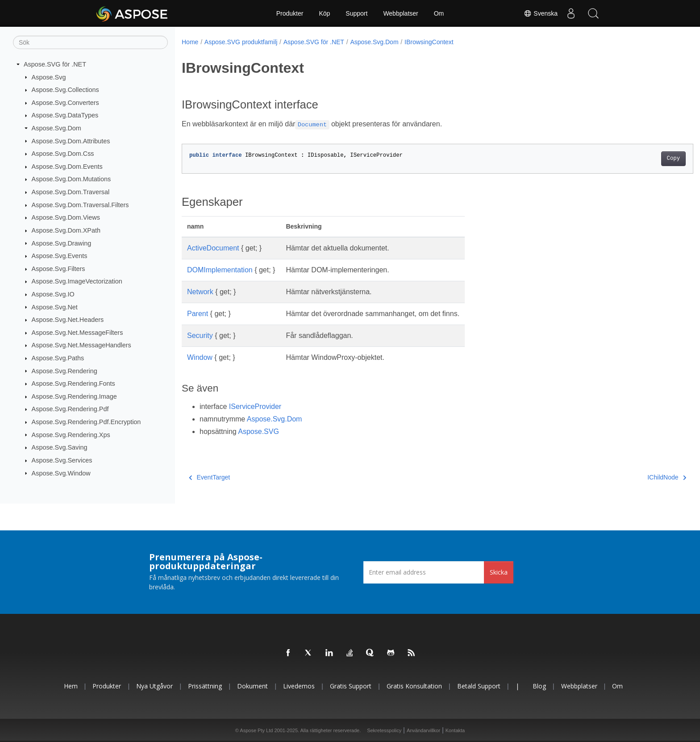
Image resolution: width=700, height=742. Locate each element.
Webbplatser (400, 13)
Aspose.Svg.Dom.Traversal (71, 192)
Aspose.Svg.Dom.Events (67, 167)
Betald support (479, 686)
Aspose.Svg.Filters (58, 269)
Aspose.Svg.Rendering (65, 371)
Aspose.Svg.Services (62, 460)
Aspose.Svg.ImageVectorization (77, 281)
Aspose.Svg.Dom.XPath (66, 230)
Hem (71, 686)
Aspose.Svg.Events (60, 256)
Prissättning (205, 686)
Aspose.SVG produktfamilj (241, 42)
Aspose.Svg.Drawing (62, 243)
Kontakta (455, 730)
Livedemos (299, 686)
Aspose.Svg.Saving (60, 447)
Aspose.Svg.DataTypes (65, 115)
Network (200, 292)
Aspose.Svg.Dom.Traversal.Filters (80, 205)
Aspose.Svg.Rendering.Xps (71, 434)
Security (200, 336)
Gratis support (351, 686)
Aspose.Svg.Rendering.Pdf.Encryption (86, 422)
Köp (324, 13)
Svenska (541, 13)
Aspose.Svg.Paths (58, 358)
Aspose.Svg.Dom (56, 128)
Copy (638, 158)
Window (200, 357)
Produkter (290, 13)
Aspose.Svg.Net (55, 307)
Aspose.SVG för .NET (55, 64)
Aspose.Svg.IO (53, 294)
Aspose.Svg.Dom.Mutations (71, 179)
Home (190, 42)
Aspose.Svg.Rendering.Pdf (70, 409)
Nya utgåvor (154, 686)
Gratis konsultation (414, 686)
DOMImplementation (220, 270)
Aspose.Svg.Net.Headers (68, 320)
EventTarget (209, 477)
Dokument (252, 686)
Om (439, 13)
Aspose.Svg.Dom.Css (63, 154)
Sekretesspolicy (384, 730)
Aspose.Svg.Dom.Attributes (71, 141)
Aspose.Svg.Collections (65, 90)
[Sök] (90, 42)
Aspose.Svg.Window (61, 473)
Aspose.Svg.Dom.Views (66, 217)
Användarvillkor (423, 730)
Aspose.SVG (258, 431)
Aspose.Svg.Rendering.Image (74, 396)
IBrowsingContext (429, 42)
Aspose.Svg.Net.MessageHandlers (81, 345)
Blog (539, 686)
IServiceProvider (255, 406)
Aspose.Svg (49, 77)
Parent (198, 314)
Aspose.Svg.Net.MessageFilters (77, 333)
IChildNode (631, 477)
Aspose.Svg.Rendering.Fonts (73, 384)
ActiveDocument (213, 248)
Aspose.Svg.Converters (65, 103)
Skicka (499, 572)
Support (356, 13)
